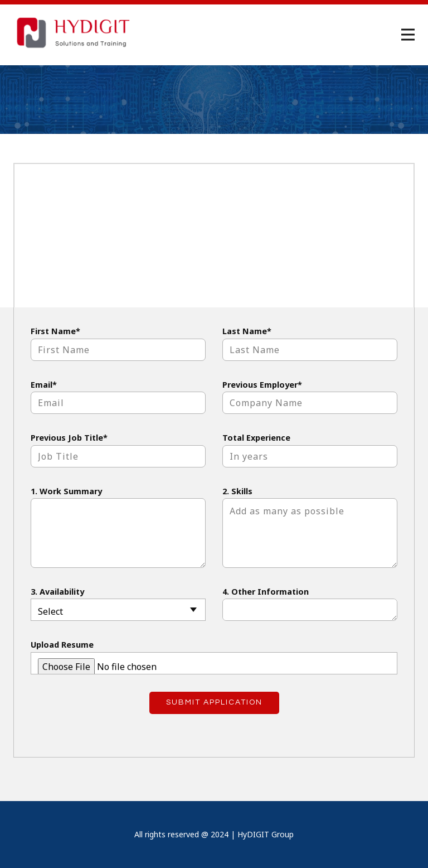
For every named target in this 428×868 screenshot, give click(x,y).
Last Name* (247, 331)
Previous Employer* (262, 385)
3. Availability (57, 592)
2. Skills (237, 491)
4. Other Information (266, 592)
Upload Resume (62, 645)
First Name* (55, 331)
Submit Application (214, 702)
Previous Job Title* (69, 438)
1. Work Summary (66, 491)
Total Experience (256, 438)
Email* (44, 385)
